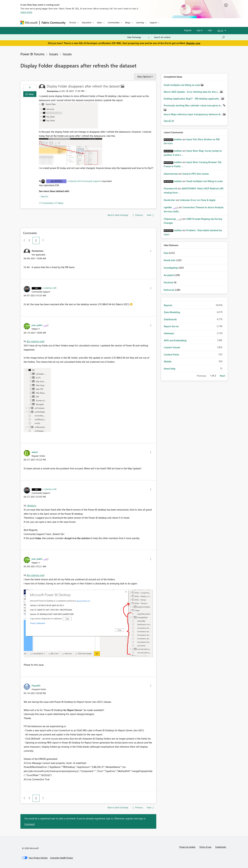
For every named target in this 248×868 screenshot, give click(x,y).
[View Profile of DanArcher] (170, 200)
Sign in (200, 30)
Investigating (171, 268)
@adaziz (32, 505)
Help (210, 30)
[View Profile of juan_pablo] (37, 325)
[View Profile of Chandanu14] (170, 188)
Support (153, 22)
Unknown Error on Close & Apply (198, 200)
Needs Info (170, 260)
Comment (29, 824)
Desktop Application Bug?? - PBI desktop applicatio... (192, 99)
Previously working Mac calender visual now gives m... (193, 105)
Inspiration (87, 22)
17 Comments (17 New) (51, 203)
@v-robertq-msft (36, 341)
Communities (114, 22)
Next (222, 376)
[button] (69, 115)
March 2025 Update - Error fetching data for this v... (192, 92)
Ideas (100, 22)
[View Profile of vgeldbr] (168, 207)
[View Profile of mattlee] (178, 139)
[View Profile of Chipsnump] (170, 219)
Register (188, 30)
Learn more (26, 12)
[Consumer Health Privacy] (62, 858)
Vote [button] (31, 94)
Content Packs (171, 354)
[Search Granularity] (138, 37)
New (166, 253)
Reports (44, 196)
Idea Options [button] (144, 77)
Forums (73, 22)
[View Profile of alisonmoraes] (171, 174)
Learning (140, 22)
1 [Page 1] (29, 240)
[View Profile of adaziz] (35, 452)
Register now (193, 43)
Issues (54, 54)
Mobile (168, 361)
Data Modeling (172, 312)
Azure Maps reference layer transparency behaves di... (193, 114)
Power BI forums (32, 54)
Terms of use (205, 847)
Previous (202, 376)
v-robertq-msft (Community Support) (84, 181)
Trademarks (221, 847)
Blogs (128, 22)
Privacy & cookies (187, 847)
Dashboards (170, 319)
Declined (169, 282)
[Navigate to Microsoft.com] (29, 23)
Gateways (169, 333)
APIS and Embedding (175, 340)
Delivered (169, 290)
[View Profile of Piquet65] (36, 685)
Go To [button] (220, 30)
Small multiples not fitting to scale (182, 85)
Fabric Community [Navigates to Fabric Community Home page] (54, 23)
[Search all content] (190, 37)
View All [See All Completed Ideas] (169, 121)
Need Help (170, 369)
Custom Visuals (172, 347)
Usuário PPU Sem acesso (196, 174)
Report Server (171, 326)
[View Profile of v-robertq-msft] (49, 288)
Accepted (56, 181)
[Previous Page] (23, 240)
